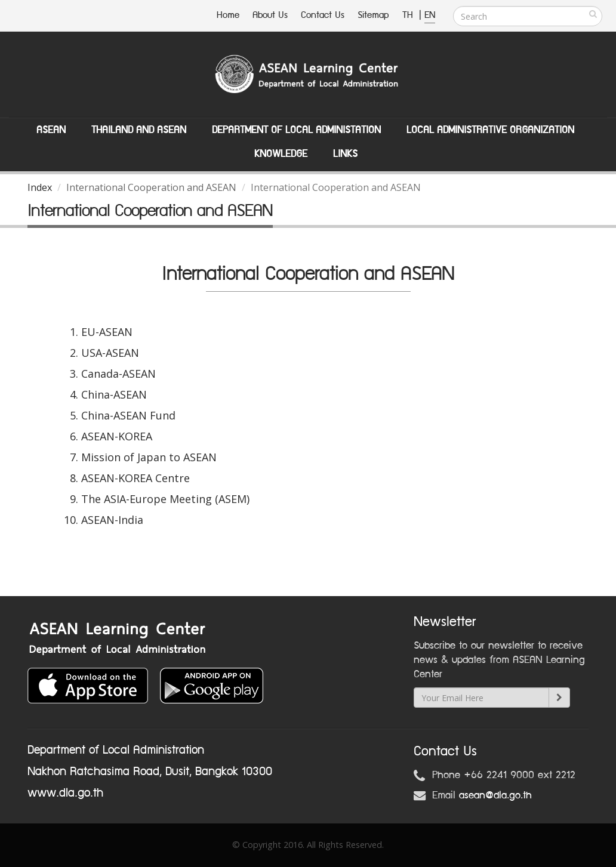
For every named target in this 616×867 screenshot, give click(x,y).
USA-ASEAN (110, 353)
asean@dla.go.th (495, 795)
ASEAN (51, 130)
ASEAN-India (112, 520)
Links (345, 154)
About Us (270, 15)
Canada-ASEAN (118, 374)
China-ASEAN (114, 394)
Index (40, 187)
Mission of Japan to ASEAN (149, 457)
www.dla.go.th (65, 793)
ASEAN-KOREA (117, 436)
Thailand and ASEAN (139, 130)
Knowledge (281, 154)
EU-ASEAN (107, 332)
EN (430, 15)
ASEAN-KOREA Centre (135, 478)
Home (228, 15)
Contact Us (323, 15)
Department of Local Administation (296, 130)
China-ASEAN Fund (128, 415)
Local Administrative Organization (490, 130)
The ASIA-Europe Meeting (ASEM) (165, 499)
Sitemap (373, 15)
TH (409, 15)
